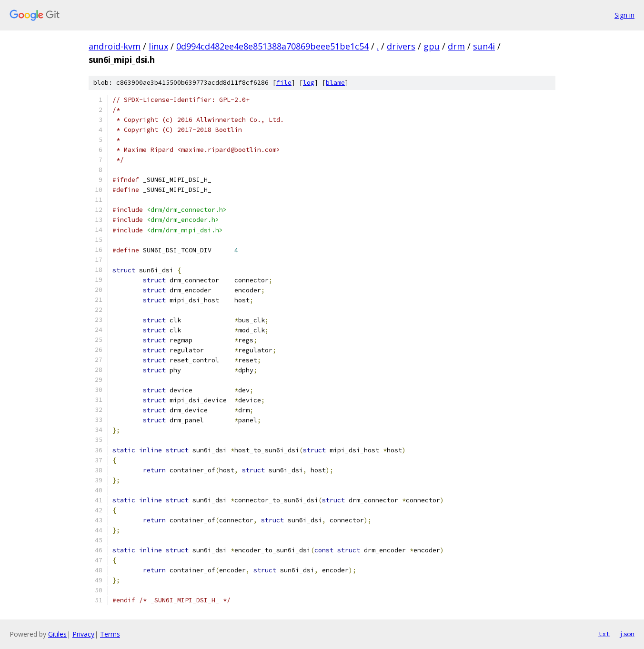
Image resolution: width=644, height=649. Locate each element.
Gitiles (57, 634)
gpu (432, 46)
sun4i (484, 46)
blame (335, 83)
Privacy (83, 634)
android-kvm (115, 46)
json (627, 634)
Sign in (624, 15)
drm (456, 46)
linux (158, 46)
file (284, 83)
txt (604, 634)
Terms (110, 634)
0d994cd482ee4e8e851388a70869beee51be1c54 (272, 46)
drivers (401, 46)
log (309, 83)
